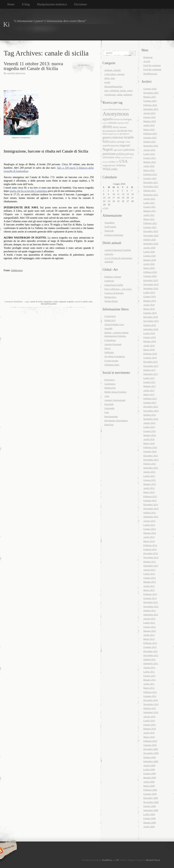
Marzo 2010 (149, 737)
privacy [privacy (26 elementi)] (130, 154)
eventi (107, 82)
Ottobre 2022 (150, 142)
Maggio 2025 (150, 97)
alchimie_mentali (113, 70)
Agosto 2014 (149, 521)
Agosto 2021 (149, 199)
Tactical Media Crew (114, 324)
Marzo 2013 (149, 590)
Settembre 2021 (151, 195)
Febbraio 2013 (150, 594)
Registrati (148, 57)
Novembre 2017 (151, 366)
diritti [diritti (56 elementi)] (107, 127)
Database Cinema (113, 277)
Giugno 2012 (149, 627)
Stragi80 (108, 329)
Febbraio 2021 (150, 223)
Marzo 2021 (149, 219)
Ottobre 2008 (150, 806)
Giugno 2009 (149, 774)
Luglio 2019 (149, 293)
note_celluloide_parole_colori (119, 91)
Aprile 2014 (149, 537)
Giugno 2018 (149, 337)
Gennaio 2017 (150, 403)
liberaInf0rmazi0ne (49, 304)
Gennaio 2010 (150, 745)
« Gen (105, 208)
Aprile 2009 (149, 782)
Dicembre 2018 (151, 317)
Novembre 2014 (151, 509)
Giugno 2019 (149, 297)
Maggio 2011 (150, 680)
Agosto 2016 (149, 423)
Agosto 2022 (149, 150)
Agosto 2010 (149, 717)
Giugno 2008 (149, 818)
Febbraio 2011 (150, 692)
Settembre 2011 (151, 663)
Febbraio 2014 (150, 545)
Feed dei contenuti (152, 65)
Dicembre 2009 (151, 749)
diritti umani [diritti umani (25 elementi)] (119, 127)
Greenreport (110, 316)
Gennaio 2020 (150, 276)
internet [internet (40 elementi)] (118, 137)
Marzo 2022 (149, 170)
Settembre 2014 (151, 517)
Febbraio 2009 (150, 790)
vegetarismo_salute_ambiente (118, 95)
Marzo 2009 (149, 786)
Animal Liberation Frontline (118, 250)
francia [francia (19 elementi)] (106, 134)
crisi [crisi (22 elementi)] (126, 123)
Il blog (26, 4)
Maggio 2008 (150, 823)
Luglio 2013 (149, 574)
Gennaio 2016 (150, 451)
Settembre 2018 (151, 329)
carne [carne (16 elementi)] (105, 123)
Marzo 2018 (149, 350)
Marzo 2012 (149, 639)
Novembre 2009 (151, 753)
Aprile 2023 (149, 125)
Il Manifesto (110, 340)
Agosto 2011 (149, 668)
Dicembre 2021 (151, 182)
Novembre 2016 (151, 411)
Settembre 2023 (151, 109)
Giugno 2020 (149, 256)
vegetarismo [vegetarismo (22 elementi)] (109, 165)
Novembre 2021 (151, 186)
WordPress (107, 860)
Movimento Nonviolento (116, 421)
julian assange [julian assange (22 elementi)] (117, 142)
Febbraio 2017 (150, 399)
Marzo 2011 (149, 688)
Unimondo (109, 408)
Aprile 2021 (149, 215)
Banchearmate (111, 417)
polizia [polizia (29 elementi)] (121, 154)
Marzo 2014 (149, 541)
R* (118, 860)
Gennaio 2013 (150, 598)
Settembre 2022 (151, 146)
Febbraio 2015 (150, 496)
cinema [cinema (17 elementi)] (120, 123)
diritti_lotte (88, 302)
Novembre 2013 (151, 557)
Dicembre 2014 (151, 505)
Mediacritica (110, 297)
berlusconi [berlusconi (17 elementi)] (118, 119)
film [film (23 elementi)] (130, 131)
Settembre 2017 (151, 374)
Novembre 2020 (151, 236)
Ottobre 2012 (150, 611)
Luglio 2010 (149, 721)
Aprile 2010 (149, 733)
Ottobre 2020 (150, 240)
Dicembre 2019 (151, 280)
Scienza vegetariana (114, 235)
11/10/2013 (83, 65)
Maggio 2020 (150, 260)
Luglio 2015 (149, 476)
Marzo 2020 (149, 268)
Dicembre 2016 (151, 407)
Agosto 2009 (149, 765)
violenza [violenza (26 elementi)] (121, 165)
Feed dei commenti (152, 69)
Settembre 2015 (151, 468)
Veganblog (109, 223)
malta (56, 302)
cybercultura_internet (114, 74)
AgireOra (109, 254)
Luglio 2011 (149, 672)
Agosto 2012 (149, 619)
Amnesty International (115, 400)
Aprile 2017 (149, 390)
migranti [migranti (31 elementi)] (125, 145)
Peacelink (109, 404)
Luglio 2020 (149, 252)
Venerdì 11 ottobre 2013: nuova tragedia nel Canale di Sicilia (33, 66)
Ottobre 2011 (149, 659)
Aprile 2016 (149, 439)
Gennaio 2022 (150, 178)
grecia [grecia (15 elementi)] (117, 134)
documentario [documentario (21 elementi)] (110, 131)
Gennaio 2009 (150, 794)
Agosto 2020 (149, 248)
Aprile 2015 (149, 488)
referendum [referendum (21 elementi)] (108, 157)
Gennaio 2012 (150, 647)
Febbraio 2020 (150, 272)
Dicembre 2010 (151, 700)
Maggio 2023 (150, 121)
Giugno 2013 (149, 578)
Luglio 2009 (149, 770)
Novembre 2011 (151, 655)
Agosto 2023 (149, 113)
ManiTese (109, 425)
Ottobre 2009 (150, 757)
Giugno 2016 (149, 431)
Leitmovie (109, 281)
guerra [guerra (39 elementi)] (107, 137)
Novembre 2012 (151, 607)
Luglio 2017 (149, 378)
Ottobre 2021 (150, 191)
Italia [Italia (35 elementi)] (106, 141)
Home (11, 4)
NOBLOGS (110, 320)
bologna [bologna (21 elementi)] (128, 119)
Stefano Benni (111, 301)
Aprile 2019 (149, 305)
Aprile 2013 (149, 586)
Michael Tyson (153, 860)
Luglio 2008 (149, 814)
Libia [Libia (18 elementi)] (128, 142)
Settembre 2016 (151, 419)
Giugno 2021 (149, 207)
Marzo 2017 (149, 394)
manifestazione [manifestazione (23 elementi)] (111, 146)
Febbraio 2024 (150, 105)
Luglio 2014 (149, 525)
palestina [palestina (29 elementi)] (129, 150)
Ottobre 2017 (150, 370)
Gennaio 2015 (150, 501)
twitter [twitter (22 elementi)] (112, 162)
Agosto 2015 (149, 472)
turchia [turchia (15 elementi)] (105, 162)
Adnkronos (17, 270)
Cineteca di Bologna (114, 293)
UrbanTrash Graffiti (114, 285)
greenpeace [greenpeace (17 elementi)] (125, 134)
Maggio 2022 (150, 162)
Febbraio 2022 (150, 174)
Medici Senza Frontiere (115, 392)
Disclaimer (80, 4)
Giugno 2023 (149, 117)
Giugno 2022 (149, 158)
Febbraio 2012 (150, 643)
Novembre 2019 (151, 284)
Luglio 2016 (149, 427)
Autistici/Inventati (113, 344)
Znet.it (107, 348)
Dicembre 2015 (151, 456)
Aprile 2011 (149, 684)
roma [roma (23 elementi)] (118, 157)
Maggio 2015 (150, 484)
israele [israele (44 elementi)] (129, 137)
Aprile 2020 (149, 264)
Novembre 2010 (151, 704)
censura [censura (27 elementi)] (112, 123)
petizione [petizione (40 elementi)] (109, 154)
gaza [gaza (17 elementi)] (112, 134)
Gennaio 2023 (150, 138)
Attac (107, 396)
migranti (62, 302)
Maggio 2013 (150, 582)
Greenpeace (110, 384)
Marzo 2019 (149, 309)
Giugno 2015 (149, 480)
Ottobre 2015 (150, 464)
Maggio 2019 (150, 301)
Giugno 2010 (149, 725)
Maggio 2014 (150, 533)
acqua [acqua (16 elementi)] (105, 109)
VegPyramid (110, 227)
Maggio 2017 (150, 386)
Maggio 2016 (150, 435)
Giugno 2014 (149, 529)
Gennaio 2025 (150, 101)
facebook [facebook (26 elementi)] (122, 131)
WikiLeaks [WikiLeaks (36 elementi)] (110, 169)
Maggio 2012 (150, 631)
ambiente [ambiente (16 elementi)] (126, 109)
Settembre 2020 (151, 244)
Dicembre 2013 (151, 553)
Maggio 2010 (150, 729)
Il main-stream (111, 361)
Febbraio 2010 (150, 741)
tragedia (70, 302)
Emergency (110, 380)
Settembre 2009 (151, 761)
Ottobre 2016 (150, 415)
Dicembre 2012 (151, 602)
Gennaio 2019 (150, 313)
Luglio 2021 (149, 203)
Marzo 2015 (149, 492)
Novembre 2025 (151, 93)
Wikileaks (109, 352)
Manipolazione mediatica (52, 4)
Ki (7, 25)
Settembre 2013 (151, 566)
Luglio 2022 (149, 154)
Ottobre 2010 (150, 708)
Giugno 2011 (149, 676)
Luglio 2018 (149, 333)
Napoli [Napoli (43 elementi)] (108, 149)
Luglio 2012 (149, 623)
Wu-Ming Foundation (115, 356)
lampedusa (48, 302)
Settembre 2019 (151, 288)
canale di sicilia (36, 302)
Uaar (107, 412)
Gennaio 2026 (150, 89)
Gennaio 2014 (150, 549)
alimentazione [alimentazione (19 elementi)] (115, 109)
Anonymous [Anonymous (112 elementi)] (116, 114)
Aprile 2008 (149, 827)
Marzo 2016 (149, 443)
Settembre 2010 (151, 712)
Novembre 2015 (151, 460)
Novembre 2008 (151, 802)
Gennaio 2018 (150, 358)
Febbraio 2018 (150, 354)
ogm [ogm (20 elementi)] (116, 150)
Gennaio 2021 (150, 227)
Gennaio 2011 (150, 696)
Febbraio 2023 (150, 134)
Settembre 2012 (151, 615)
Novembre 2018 (151, 321)
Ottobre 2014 (150, 513)
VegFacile (109, 231)
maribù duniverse (16, 73)
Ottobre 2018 (150, 325)
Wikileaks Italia (112, 365)
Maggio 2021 (150, 211)
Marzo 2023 (149, 130)
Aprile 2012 (149, 635)
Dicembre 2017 (151, 362)
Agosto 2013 (149, 570)
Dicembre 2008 (151, 798)
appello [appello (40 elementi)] (108, 119)
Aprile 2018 (149, 346)
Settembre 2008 (151, 810)
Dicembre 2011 (151, 651)
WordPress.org (150, 74)
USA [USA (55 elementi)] (123, 161)
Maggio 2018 (150, 341)
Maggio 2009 (150, 778)
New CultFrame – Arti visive (118, 289)
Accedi (147, 61)
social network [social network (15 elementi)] (127, 158)
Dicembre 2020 (151, 231)
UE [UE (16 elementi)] (117, 162)
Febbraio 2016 (150, 447)
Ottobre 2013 (150, 562)
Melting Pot (110, 388)
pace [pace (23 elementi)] (121, 150)
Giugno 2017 (149, 382)
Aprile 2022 (149, 166)
